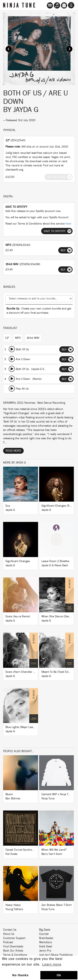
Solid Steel (46, 947)
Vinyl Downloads (13, 947)
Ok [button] (59, 975)
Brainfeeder (46, 938)
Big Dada (45, 930)
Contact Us (10, 930)
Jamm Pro (45, 951)
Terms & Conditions (15, 955)
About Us (9, 934)
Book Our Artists (13, 951)
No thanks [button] (20, 975)
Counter (44, 934)
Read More (13, 451)
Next (69, 49)
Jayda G (26, 110)
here (68, 224)
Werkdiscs (46, 942)
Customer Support (14, 938)
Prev (9, 49)
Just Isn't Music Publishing (56, 955)
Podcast (8, 942)
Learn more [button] (52, 964)
